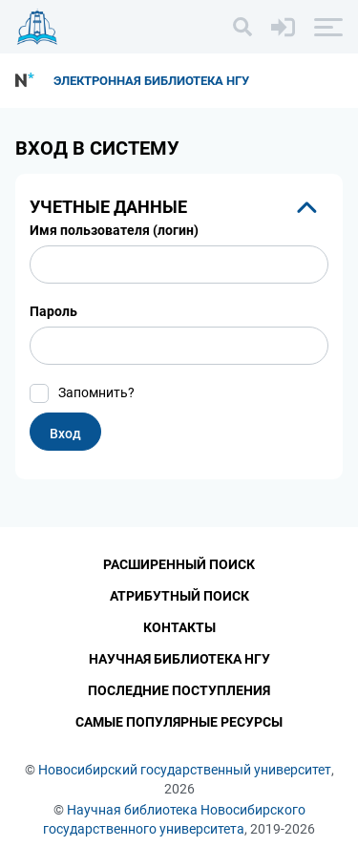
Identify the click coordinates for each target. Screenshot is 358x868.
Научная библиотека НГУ (179, 659)
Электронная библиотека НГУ (151, 81)
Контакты (179, 627)
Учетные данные (108, 207)
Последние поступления (179, 690)
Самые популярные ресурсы (179, 722)
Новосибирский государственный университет (185, 770)
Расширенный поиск (179, 564)
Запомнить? (96, 392)
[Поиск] (242, 27)
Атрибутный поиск (179, 596)
